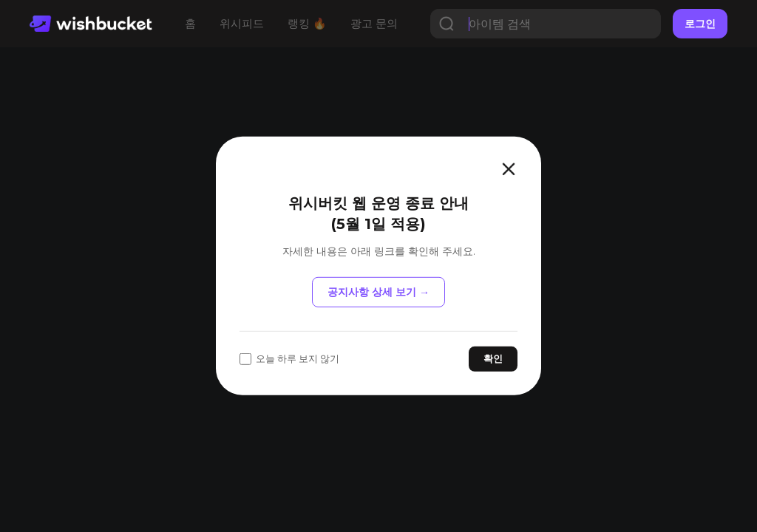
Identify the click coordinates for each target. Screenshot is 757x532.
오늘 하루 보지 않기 (289, 359)
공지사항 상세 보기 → (378, 292)
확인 (493, 358)
